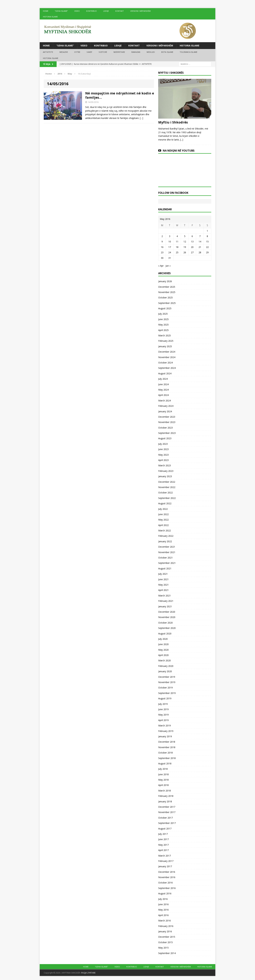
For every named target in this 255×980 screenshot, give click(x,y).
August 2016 (165, 893)
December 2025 (167, 287)
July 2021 (163, 574)
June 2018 (163, 774)
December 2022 (167, 482)
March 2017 (164, 856)
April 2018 (163, 785)
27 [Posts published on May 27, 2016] (192, 252)
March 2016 (164, 921)
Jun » (168, 266)
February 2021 (166, 601)
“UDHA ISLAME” (61, 11)
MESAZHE (64, 52)
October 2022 (165, 493)
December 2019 (167, 677)
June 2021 (163, 579)
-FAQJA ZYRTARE (88, 973)
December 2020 (167, 612)
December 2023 (167, 417)
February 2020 (166, 666)
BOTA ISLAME (167, 52)
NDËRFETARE (119, 52)
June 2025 (163, 319)
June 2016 (163, 904)
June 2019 (163, 709)
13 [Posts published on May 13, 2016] (192, 242)
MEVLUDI (151, 52)
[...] (182, 140)
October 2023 (165, 428)
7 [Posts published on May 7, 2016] (200, 236)
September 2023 (167, 433)
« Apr (161, 266)
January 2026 (165, 281)
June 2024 (163, 384)
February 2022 (166, 536)
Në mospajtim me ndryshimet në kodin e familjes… (120, 95)
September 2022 (167, 498)
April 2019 (163, 720)
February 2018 (166, 796)
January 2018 (165, 801)
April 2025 (163, 330)
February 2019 (166, 731)
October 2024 (165, 363)
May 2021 (163, 585)
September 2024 (167, 368)
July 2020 (163, 639)
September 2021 (167, 563)
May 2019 (163, 715)
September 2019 (167, 693)
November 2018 (167, 747)
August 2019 (165, 698)
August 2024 (165, 373)
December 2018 (167, 742)
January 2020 (165, 671)
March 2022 (164, 530)
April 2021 (163, 590)
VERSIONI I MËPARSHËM (140, 11)
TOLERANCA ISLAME (188, 52)
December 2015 (167, 937)
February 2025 (166, 341)
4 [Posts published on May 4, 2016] (177, 236)
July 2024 (163, 379)
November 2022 (167, 487)
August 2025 (165, 308)
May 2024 (163, 390)
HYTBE (77, 52)
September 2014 (167, 953)
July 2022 (163, 509)
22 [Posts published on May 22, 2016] (207, 247)
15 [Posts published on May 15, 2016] (207, 242)
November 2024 (167, 357)
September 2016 (167, 888)
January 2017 (165, 866)
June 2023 (163, 449)
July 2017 (163, 834)
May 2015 (163, 948)
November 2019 (167, 682)
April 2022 (163, 525)
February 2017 (166, 861)
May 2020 (163, 650)
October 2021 (165, 558)
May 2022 (163, 520)
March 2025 (164, 335)
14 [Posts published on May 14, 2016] (200, 242)
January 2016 (165, 931)
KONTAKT (120, 11)
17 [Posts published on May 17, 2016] (170, 247)
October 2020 (165, 623)
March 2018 (164, 791)
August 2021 (165, 568)
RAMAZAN (136, 52)
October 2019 (165, 688)
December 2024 (167, 352)
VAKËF (89, 52)
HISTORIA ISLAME (50, 17)
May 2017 (163, 845)
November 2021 (167, 552)
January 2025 (165, 346)
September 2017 (167, 823)
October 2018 (165, 753)
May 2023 (163, 455)
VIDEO (77, 11)
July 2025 (163, 314)
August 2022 (165, 503)
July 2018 (163, 769)
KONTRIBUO (91, 11)
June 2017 (163, 839)
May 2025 (163, 325)
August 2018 (165, 763)
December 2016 (167, 872)
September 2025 (167, 303)
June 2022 (163, 514)
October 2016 (165, 883)
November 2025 (167, 292)
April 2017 (163, 850)
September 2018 (167, 758)
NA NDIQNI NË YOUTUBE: (179, 151)
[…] (141, 118)
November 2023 (167, 422)
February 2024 (166, 406)
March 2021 (164, 596)
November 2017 (167, 812)
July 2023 (163, 444)
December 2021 (167, 547)
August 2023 (165, 438)
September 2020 (167, 628)
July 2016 (163, 899)
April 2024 (163, 395)
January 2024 (165, 411)
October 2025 (165, 297)
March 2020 (164, 660)
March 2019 (164, 726)
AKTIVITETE (48, 52)
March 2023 (164, 465)
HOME (46, 11)
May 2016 (163, 910)
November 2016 (167, 877)
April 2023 (163, 460)
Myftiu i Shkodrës (173, 122)
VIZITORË (103, 52)
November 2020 (167, 617)
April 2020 (163, 655)
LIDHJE (106, 11)
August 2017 (165, 829)
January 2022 (165, 541)
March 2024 (164, 401)
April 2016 (163, 915)
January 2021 (165, 606)
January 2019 (165, 736)
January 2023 (165, 476)
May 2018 (163, 780)
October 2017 (165, 818)
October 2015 (165, 942)
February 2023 (166, 471)
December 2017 (167, 807)
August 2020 (165, 634)
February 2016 (166, 926)
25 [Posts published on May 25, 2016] (177, 252)
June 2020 (163, 644)
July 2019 (163, 704)
